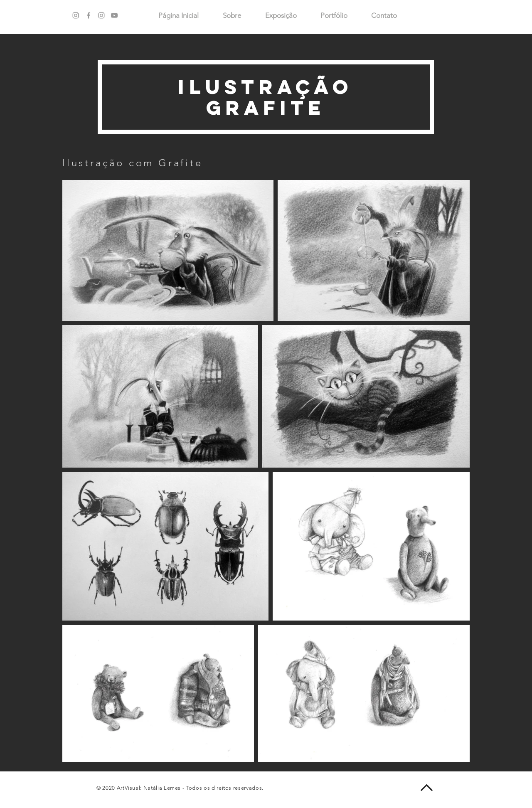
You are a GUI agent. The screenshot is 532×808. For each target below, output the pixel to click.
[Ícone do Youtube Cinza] (114, 15)
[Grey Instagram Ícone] (76, 15)
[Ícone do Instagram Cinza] (101, 15)
